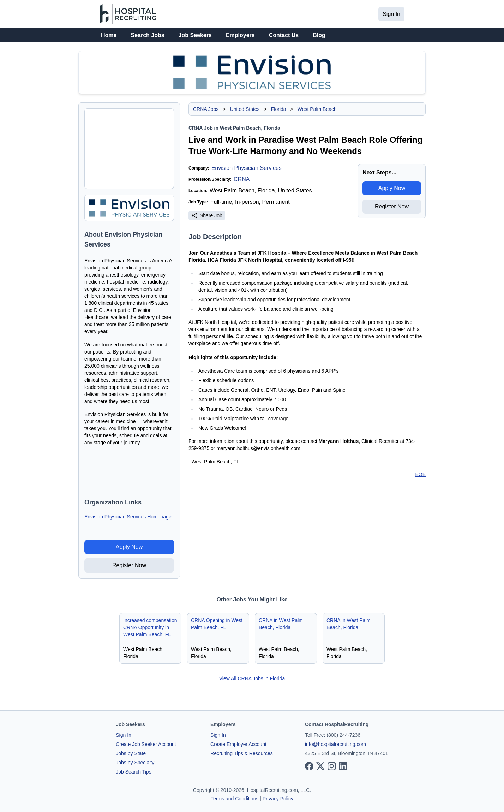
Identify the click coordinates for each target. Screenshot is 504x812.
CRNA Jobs (206, 109)
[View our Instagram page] (332, 766)
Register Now (129, 565)
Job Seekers (195, 35)
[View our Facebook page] (309, 766)
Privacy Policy (278, 799)
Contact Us (284, 35)
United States (245, 109)
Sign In (391, 14)
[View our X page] (320, 766)
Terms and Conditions (235, 799)
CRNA (242, 179)
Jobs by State (131, 753)
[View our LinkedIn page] (343, 766)
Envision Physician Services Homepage (128, 517)
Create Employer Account (238, 744)
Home (109, 35)
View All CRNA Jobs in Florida (252, 678)
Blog (319, 35)
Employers (240, 35)
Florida (279, 109)
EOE (420, 474)
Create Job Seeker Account (146, 744)
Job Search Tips (133, 772)
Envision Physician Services (247, 168)
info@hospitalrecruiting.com (335, 744)
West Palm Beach (317, 109)
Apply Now (129, 547)
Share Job (207, 215)
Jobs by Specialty (135, 763)
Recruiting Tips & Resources (242, 753)
